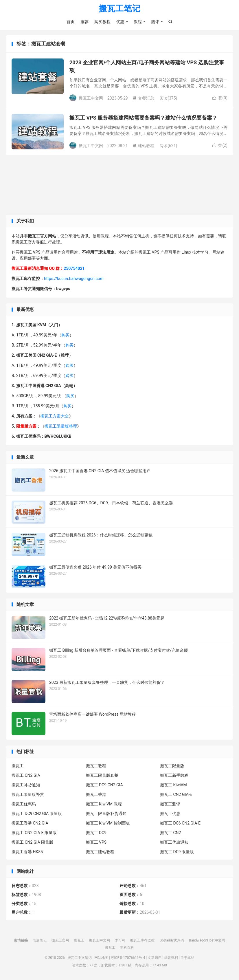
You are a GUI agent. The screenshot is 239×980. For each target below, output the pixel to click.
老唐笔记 (40, 941)
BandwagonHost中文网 (207, 941)
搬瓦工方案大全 (55, 417)
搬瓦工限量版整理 (61, 427)
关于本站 (187, 958)
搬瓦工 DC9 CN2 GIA (104, 785)
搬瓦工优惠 (170, 814)
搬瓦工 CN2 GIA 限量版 (32, 843)
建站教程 (143, 146)
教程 (138, 22)
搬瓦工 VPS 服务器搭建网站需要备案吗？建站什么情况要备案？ (143, 119)
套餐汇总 (143, 99)
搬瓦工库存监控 (142, 941)
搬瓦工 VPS (96, 843)
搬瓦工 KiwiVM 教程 (104, 805)
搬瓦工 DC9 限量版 (177, 852)
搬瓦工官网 (60, 941)
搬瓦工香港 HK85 (27, 852)
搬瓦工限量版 (172, 766)
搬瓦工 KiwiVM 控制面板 (108, 824)
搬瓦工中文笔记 (80, 958)
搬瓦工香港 (96, 795)
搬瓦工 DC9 (96, 833)
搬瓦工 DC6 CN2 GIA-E (180, 824)
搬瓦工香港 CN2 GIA (30, 824)
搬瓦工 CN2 (170, 833)
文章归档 (155, 958)
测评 (155, 22)
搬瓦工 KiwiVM (173, 785)
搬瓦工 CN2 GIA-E (176, 795)
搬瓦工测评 (170, 805)
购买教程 (102, 22)
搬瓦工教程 (96, 766)
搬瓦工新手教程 (174, 776)
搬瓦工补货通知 (26, 785)
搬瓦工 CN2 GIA (26, 776)
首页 (71, 22)
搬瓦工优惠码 (24, 805)
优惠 (120, 22)
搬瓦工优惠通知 (174, 843)
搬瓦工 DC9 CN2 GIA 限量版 (37, 814)
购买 (65, 336)
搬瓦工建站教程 (100, 852)
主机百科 (127, 948)
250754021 (74, 269)
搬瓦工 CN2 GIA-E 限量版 (34, 833)
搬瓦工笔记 (120, 9)
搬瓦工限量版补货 (28, 795)
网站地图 (101, 958)
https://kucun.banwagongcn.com (74, 279)
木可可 (120, 941)
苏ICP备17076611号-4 (128, 958)
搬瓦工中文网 (100, 941)
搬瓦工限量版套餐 (102, 776)
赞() (220, 99)
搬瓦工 (18, 766)
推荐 (84, 22)
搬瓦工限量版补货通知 (106, 814)
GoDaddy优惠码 (172, 941)
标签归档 (171, 958)
